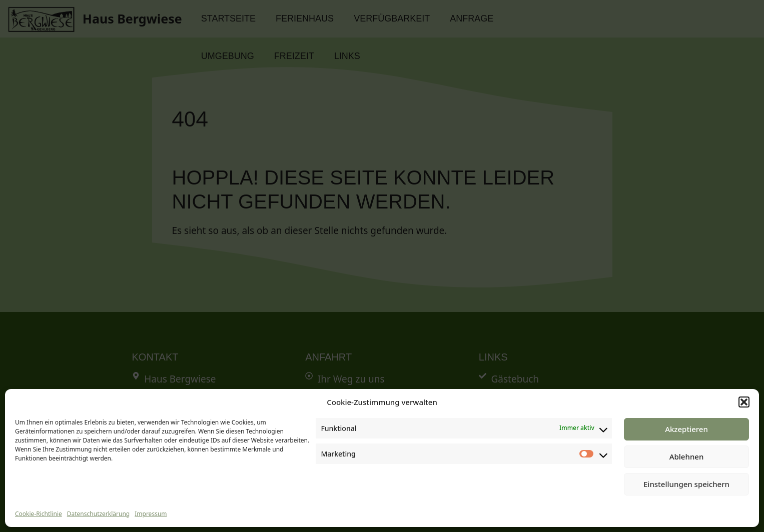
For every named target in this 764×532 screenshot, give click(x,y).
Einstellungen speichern (686, 484)
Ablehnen (687, 456)
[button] (744, 402)
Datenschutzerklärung (98, 514)
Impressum (151, 514)
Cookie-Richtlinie (39, 514)
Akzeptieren (686, 429)
